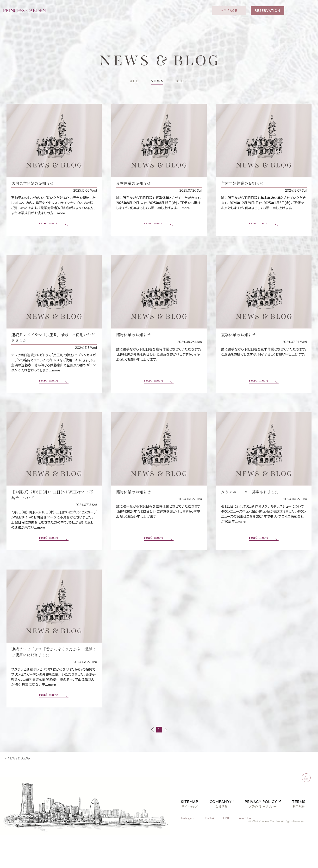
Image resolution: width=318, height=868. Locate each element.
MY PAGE (229, 12)
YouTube (246, 819)
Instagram (189, 819)
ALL (133, 82)
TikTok (210, 819)
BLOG (183, 82)
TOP (7, 759)
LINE (227, 819)
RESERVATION (268, 12)
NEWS (157, 82)
